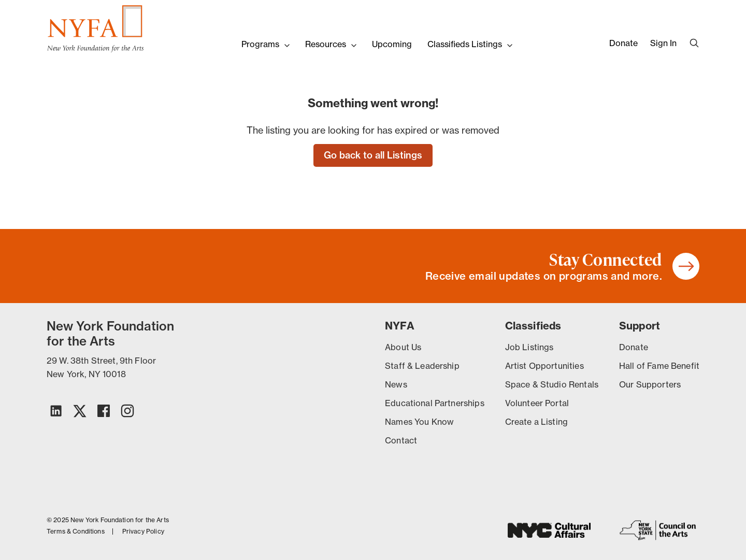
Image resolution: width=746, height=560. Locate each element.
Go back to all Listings (373, 155)
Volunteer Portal (537, 403)
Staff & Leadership (422, 366)
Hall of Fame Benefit (659, 366)
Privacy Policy (143, 532)
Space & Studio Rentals (552, 384)
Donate (623, 43)
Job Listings (529, 347)
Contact (401, 440)
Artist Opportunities (544, 366)
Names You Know (419, 422)
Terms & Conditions (76, 532)
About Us (403, 347)
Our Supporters (650, 384)
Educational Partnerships (435, 403)
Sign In (663, 43)
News (396, 384)
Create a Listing (536, 422)
